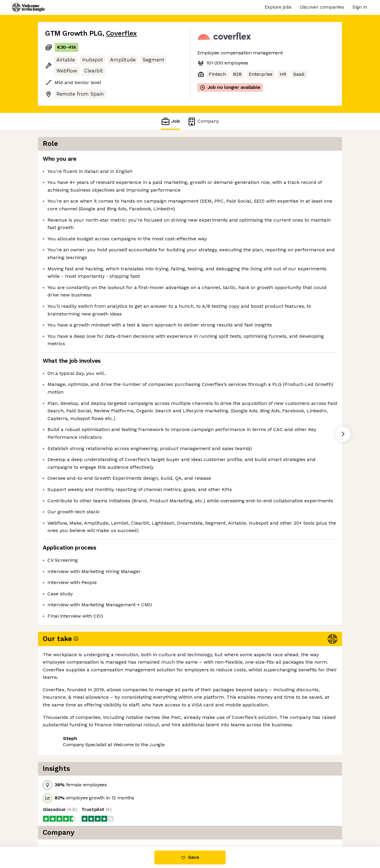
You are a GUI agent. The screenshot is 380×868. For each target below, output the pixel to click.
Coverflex (121, 33)
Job (170, 121)
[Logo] (28, 7)
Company (203, 121)
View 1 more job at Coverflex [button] (120, 822)
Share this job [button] (61, 822)
